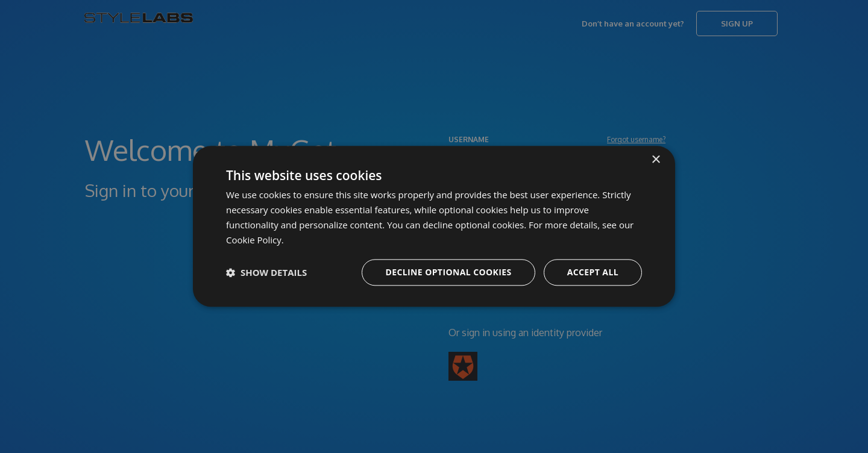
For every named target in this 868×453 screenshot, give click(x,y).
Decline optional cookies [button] (448, 273)
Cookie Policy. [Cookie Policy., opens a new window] (255, 240)
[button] (266, 273)
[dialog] (434, 226)
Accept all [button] (593, 273)
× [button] (656, 160)
